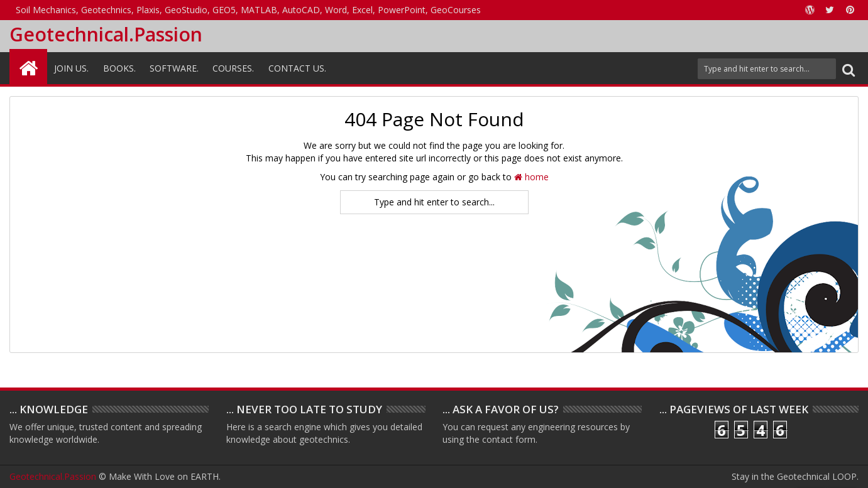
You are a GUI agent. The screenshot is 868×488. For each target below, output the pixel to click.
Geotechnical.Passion (106, 34)
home (531, 177)
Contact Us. (297, 68)
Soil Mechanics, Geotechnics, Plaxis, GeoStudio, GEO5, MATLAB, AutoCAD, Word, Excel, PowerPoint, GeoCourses (248, 10)
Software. (174, 68)
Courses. (233, 68)
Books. (119, 68)
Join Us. (71, 68)
